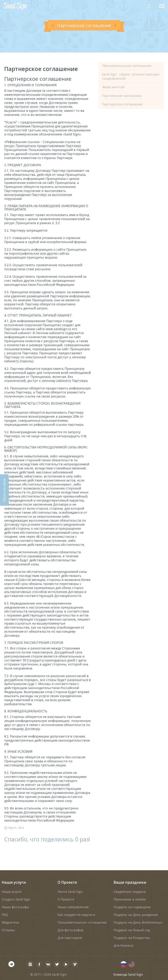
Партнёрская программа (122, 96)
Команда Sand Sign (128, 974)
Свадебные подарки (130, 892)
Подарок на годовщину (132, 907)
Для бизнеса (123, 945)
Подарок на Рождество (132, 938)
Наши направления (73, 907)
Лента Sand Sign (70, 892)
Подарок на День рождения (136, 915)
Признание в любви (130, 899)
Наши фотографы (15, 907)
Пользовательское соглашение (127, 66)
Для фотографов (70, 930)
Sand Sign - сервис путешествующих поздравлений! (131, 76)
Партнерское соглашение (122, 104)
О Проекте (67, 882)
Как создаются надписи (76, 915)
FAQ (5, 915)
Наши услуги (14, 882)
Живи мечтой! (113, 87)
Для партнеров (70, 938)
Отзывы (8, 930)
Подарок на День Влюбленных (138, 922)
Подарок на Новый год (132, 930)
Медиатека (10, 922)
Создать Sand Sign (16, 899)
